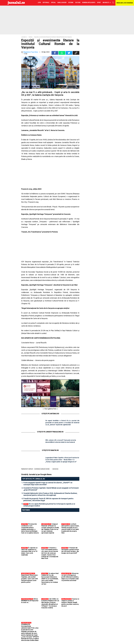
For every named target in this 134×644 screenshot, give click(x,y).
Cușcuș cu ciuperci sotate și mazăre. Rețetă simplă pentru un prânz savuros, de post (70, 602)
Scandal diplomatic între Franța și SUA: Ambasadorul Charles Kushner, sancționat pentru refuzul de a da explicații (50, 494)
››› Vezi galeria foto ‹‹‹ (50, 409)
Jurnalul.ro (24, 37)
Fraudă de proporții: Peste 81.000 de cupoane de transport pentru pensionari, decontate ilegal (48, 499)
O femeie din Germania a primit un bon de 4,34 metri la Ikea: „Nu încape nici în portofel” (70, 550)
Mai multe (106, 3)
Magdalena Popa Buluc (31, 52)
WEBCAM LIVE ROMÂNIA (125, 3)
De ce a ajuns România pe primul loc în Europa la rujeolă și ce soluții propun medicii (49, 505)
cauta (113, 3)
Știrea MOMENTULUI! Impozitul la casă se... (30, 601)
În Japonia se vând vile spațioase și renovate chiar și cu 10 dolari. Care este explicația (29, 551)
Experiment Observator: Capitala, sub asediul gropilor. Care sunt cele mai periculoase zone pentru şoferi (30, 579)
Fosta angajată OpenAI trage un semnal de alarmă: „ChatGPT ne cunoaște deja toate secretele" (48, 484)
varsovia (55, 469)
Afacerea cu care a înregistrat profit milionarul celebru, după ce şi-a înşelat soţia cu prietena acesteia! (70, 577)
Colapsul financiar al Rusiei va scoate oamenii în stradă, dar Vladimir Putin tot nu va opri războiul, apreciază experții (50, 528)
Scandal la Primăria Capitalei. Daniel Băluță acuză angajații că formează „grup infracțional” (51, 489)
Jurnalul (16, 3)
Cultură (30, 37)
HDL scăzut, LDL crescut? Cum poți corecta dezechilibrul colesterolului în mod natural (61, 441)
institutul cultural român (42, 469)
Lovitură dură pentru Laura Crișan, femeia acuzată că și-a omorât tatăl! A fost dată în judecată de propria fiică (70, 528)
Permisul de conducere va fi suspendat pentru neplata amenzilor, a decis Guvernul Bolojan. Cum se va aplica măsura (30, 528)
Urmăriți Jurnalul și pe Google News (36, 474)
